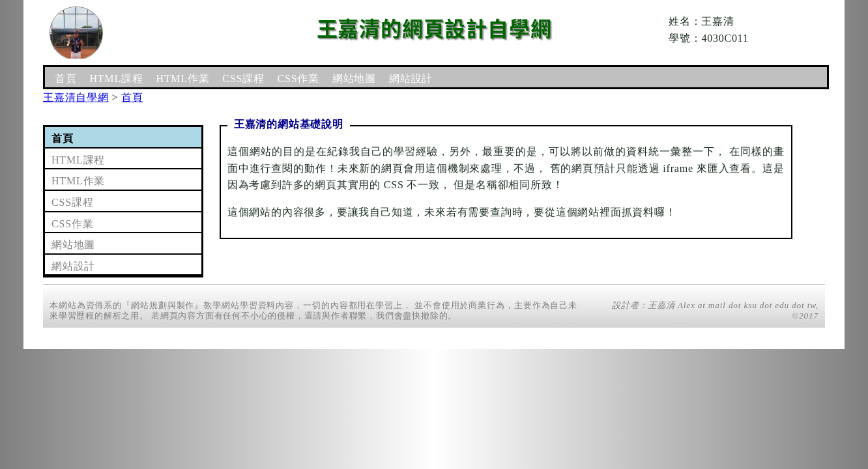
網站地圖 (354, 78)
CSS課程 (243, 78)
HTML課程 (116, 78)
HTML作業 (182, 78)
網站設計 (411, 78)
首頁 (66, 78)
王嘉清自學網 (76, 97)
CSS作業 (298, 78)
